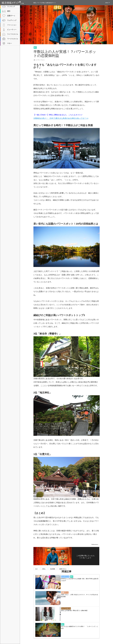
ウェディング (65, 577)
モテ (36, 569)
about (107, 3)
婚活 (35, 48)
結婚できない (63, 569)
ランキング (11, 6)
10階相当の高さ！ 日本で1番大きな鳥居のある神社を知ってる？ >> (61, 118)
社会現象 (53, 569)
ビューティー (12, 30)
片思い (44, 569)
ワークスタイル (13, 39)
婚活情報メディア (17, 3)
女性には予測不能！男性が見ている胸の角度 (74, 611)
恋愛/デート (65, 593)
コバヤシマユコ (40, 60)
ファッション (12, 25)
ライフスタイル (66, 608)
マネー (9, 43)
